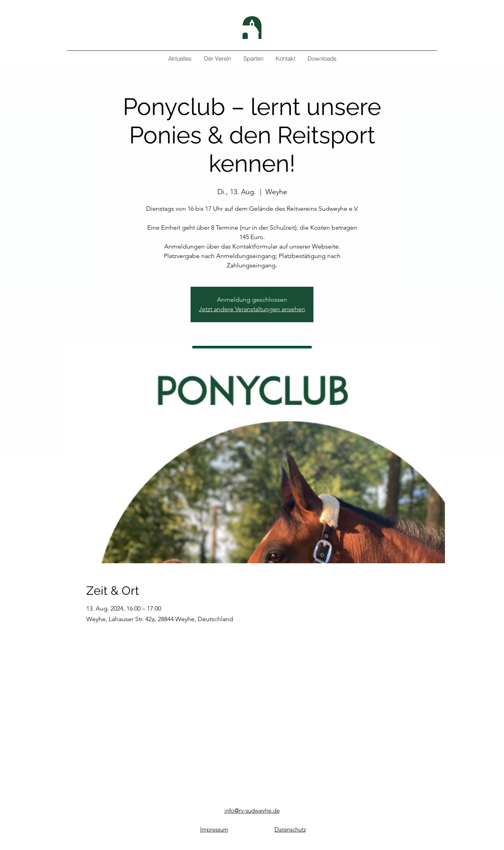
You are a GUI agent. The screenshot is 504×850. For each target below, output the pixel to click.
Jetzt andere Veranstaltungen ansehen (252, 309)
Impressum (214, 829)
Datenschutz (290, 829)
